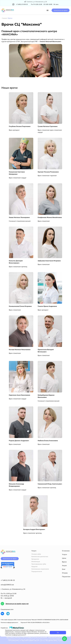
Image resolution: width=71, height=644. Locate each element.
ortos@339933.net (7, 585)
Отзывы (65, 573)
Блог (64, 569)
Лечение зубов (36, 554)
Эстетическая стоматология (40, 569)
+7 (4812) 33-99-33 (8, 580)
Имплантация (36, 562)
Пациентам (66, 577)
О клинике (66, 551)
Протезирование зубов (39, 564)
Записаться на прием (61, 10)
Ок (58, 633)
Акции (64, 565)
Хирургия (34, 567)
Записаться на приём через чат (17, 604)
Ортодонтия (35, 559)
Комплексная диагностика (40, 557)
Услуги (64, 554)
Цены (64, 558)
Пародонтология (37, 572)
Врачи (64, 562)
